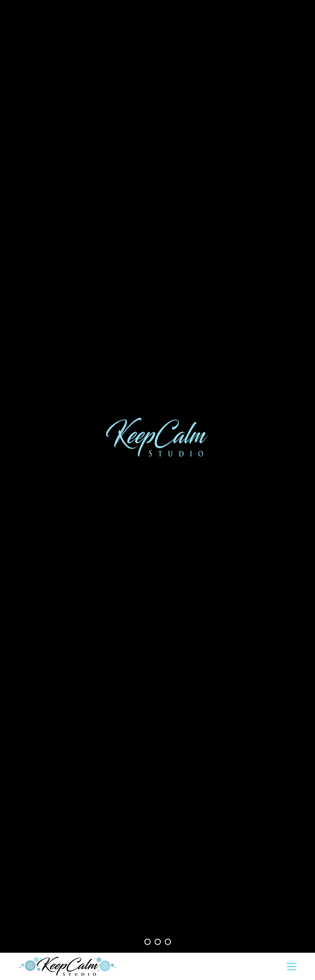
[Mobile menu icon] (292, 966)
